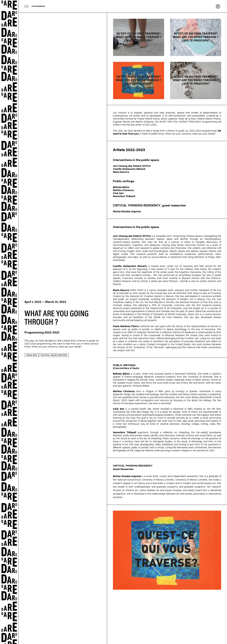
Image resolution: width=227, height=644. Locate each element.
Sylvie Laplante (169, 118)
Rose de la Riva (187, 118)
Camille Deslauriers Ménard (129, 169)
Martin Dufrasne (145, 121)
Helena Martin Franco (209, 118)
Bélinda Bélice (121, 187)
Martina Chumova (123, 190)
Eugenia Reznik (121, 121)
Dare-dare (9, 322)
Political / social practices (54, 355)
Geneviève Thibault (124, 196)
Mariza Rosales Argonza (127, 211)
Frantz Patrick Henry (148, 118)
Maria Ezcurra (121, 172)
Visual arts (32, 355)
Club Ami (118, 193)
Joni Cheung (120, 166)
